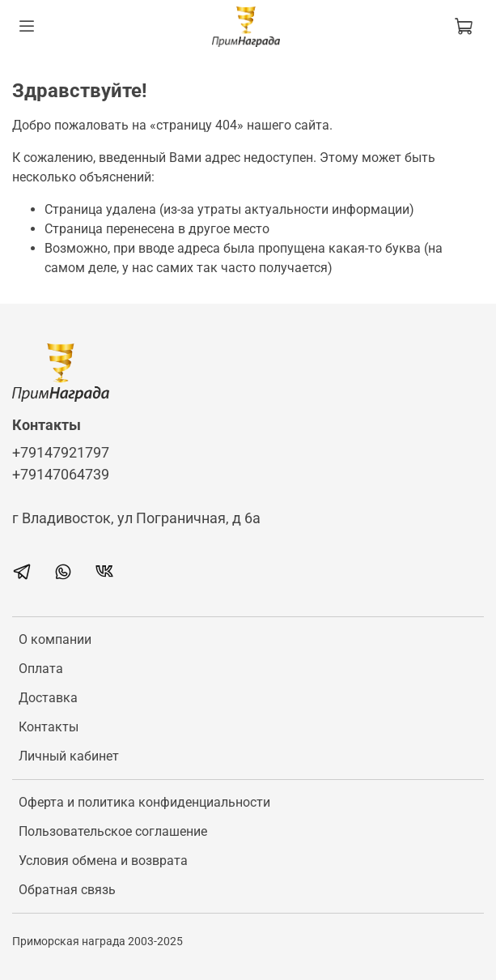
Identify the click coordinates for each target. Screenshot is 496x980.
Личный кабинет (69, 756)
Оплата (41, 669)
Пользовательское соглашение (113, 831)
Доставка (48, 698)
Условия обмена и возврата (103, 861)
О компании (55, 639)
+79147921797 (61, 453)
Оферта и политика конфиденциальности (144, 802)
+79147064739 (61, 475)
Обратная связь (67, 890)
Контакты (49, 727)
